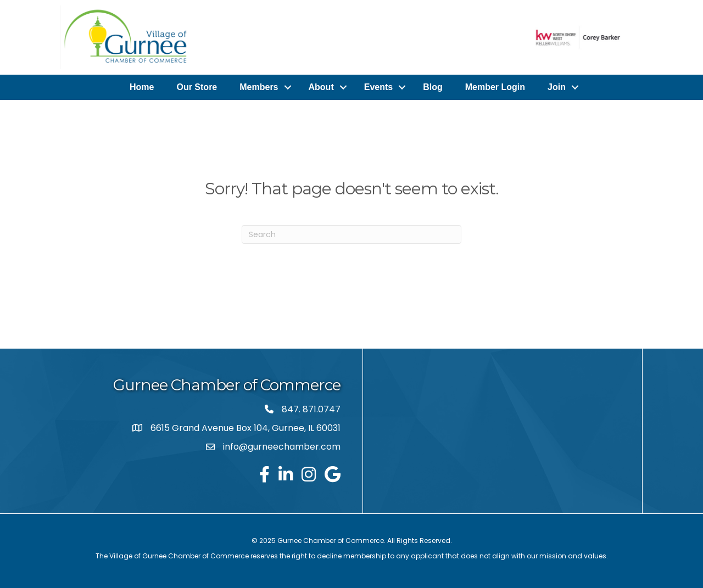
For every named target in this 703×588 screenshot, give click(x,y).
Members (259, 87)
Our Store (197, 87)
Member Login (495, 87)
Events (378, 87)
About (321, 87)
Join (557, 87)
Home (142, 87)
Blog (433, 87)
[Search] (351, 234)
